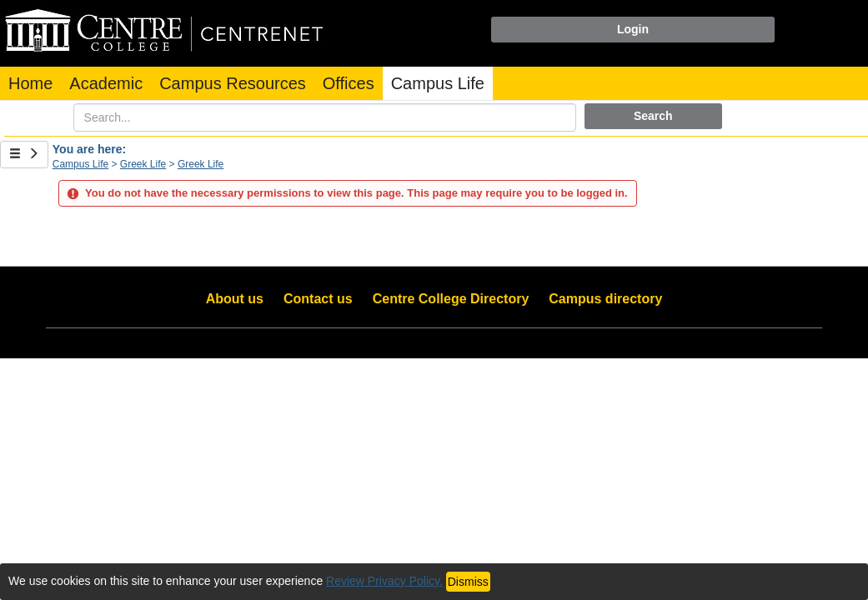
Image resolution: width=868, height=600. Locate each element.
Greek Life (143, 164)
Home (30, 83)
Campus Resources (233, 83)
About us (235, 299)
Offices (349, 83)
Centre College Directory (451, 299)
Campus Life (438, 83)
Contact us (318, 299)
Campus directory (605, 299)
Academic (106, 83)
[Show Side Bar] (24, 155)
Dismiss (468, 582)
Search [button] (653, 116)
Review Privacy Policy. (384, 581)
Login (633, 29)
